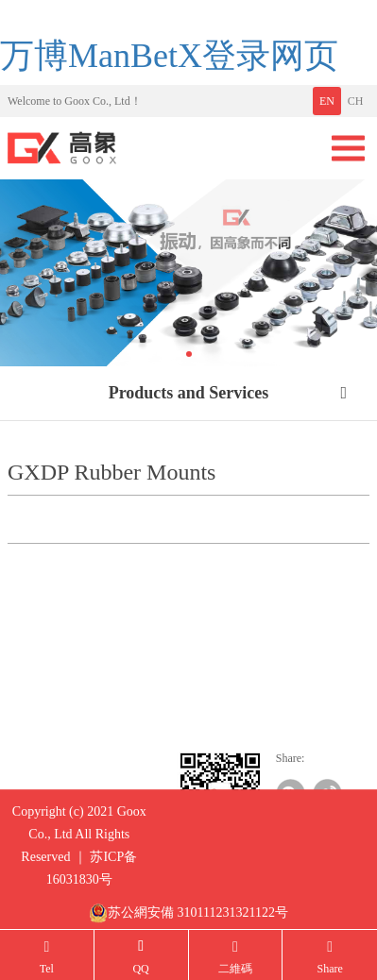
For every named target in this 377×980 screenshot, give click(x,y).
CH (356, 101)
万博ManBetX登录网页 (169, 56)
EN (327, 101)
